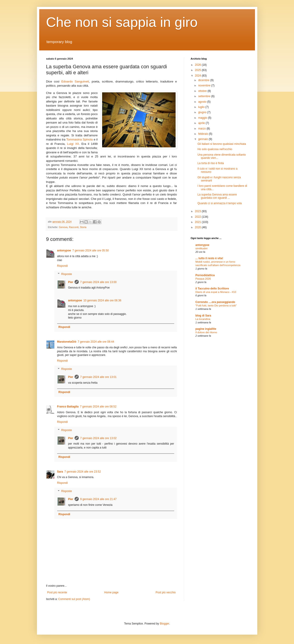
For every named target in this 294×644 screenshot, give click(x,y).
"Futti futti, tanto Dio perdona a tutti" (216, 305)
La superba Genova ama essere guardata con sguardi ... (217, 196)
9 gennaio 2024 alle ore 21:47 (98, 499)
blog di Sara (203, 316)
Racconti (74, 227)
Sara (60, 472)
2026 (198, 65)
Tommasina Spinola (80, 139)
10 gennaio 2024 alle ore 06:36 (102, 300)
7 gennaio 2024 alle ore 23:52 (83, 472)
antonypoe (64, 250)
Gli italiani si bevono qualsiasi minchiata (222, 144)
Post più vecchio (166, 592)
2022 (198, 217)
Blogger (164, 624)
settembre (205, 96)
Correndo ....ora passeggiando (215, 302)
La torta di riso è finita (211, 163)
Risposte (67, 274)
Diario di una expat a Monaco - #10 (216, 292)
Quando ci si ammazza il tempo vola (220, 203)
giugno (203, 112)
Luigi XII (73, 144)
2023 (198, 211)
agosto (203, 102)
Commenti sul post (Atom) (74, 599)
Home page (111, 592)
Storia (83, 227)
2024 (198, 76)
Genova (63, 227)
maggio (203, 118)
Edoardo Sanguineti (75, 81)
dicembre (204, 80)
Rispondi (63, 266)
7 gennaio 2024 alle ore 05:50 (91, 250)
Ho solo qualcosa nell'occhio (215, 149)
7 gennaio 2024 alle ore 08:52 (98, 407)
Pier (71, 282)
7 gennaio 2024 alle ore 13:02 (98, 438)
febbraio (203, 134)
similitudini (202, 248)
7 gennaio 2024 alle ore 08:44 (96, 342)
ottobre (203, 91)
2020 (198, 227)
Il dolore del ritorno (206, 332)
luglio (202, 107)
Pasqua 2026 (203, 279)
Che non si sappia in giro (122, 22)
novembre (205, 85)
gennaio (203, 139)
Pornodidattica (205, 275)
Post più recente (57, 592)
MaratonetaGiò (67, 342)
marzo (202, 129)
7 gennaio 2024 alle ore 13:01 (98, 377)
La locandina (203, 319)
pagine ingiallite (206, 329)
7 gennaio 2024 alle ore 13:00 (98, 282)
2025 (198, 70)
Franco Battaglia (68, 407)
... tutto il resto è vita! (209, 258)
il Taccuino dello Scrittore (212, 289)
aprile (202, 123)
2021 (198, 222)
